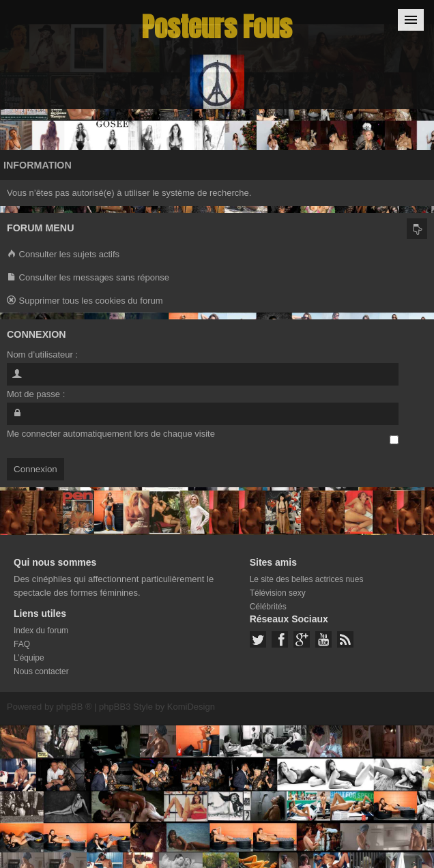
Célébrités (268, 607)
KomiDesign (191, 707)
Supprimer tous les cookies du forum (85, 301)
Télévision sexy (278, 593)
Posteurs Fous (217, 27)
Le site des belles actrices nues (307, 579)
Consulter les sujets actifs (63, 255)
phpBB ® (74, 707)
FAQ (22, 644)
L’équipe (29, 658)
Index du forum (41, 631)
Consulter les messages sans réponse (88, 278)
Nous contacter (41, 671)
